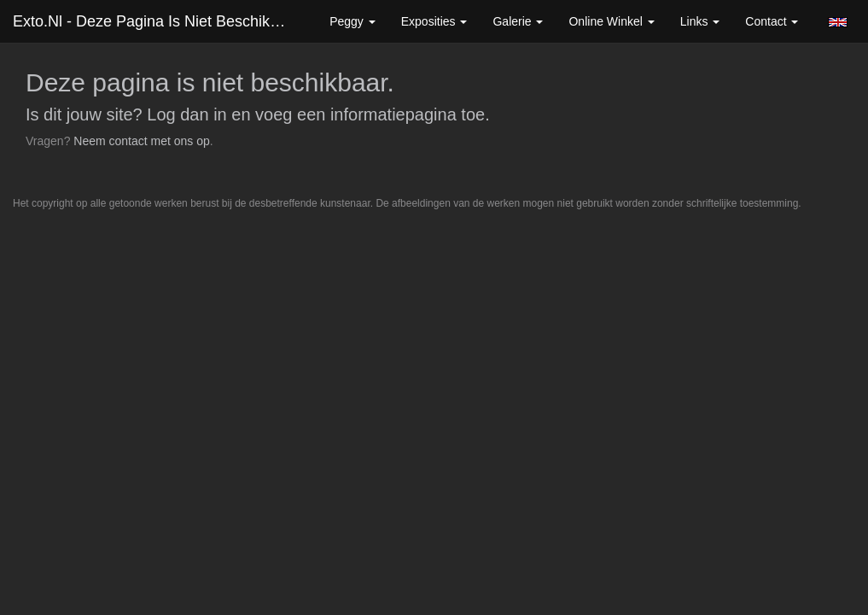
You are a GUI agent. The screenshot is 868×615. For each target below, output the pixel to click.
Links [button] (700, 21)
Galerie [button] (518, 21)
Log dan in (186, 114)
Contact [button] (772, 21)
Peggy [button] (352, 21)
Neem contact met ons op (142, 141)
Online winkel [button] (611, 21)
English (838, 22)
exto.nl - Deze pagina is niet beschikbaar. (158, 21)
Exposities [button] (434, 21)
